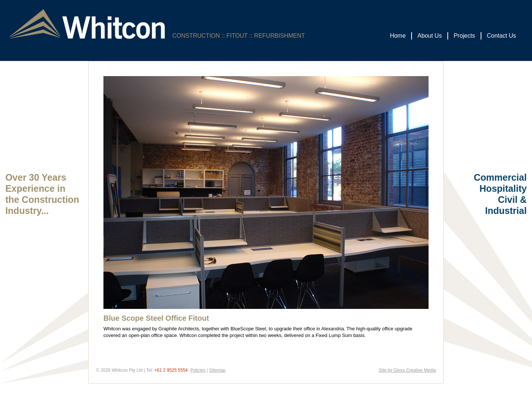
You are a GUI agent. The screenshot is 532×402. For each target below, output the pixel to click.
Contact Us (502, 36)
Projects (464, 36)
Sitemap (217, 370)
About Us (430, 36)
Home (398, 36)
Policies (198, 370)
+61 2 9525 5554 (171, 370)
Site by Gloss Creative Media (407, 370)
